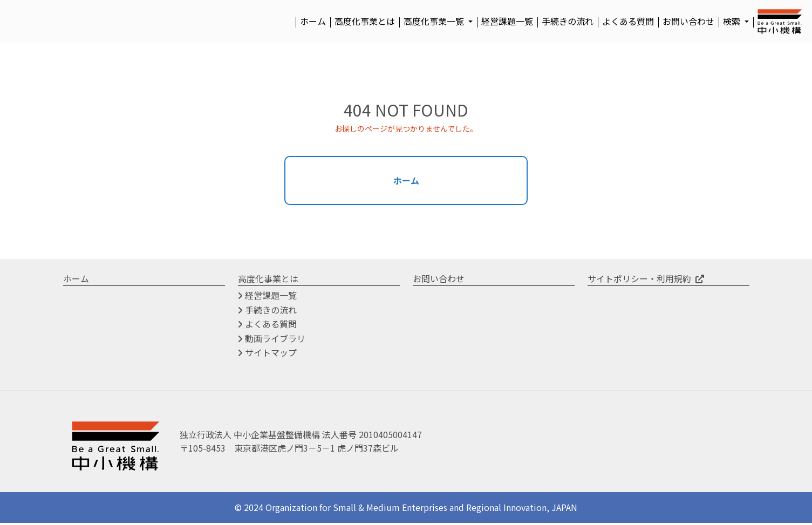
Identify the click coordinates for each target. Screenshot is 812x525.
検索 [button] (733, 21)
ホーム (313, 21)
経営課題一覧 (507, 21)
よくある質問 (628, 21)
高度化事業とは (365, 21)
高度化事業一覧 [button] (435, 21)
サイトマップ (271, 354)
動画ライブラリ (275, 340)
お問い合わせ (688, 21)
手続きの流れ (568, 21)
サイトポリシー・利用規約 (639, 280)
